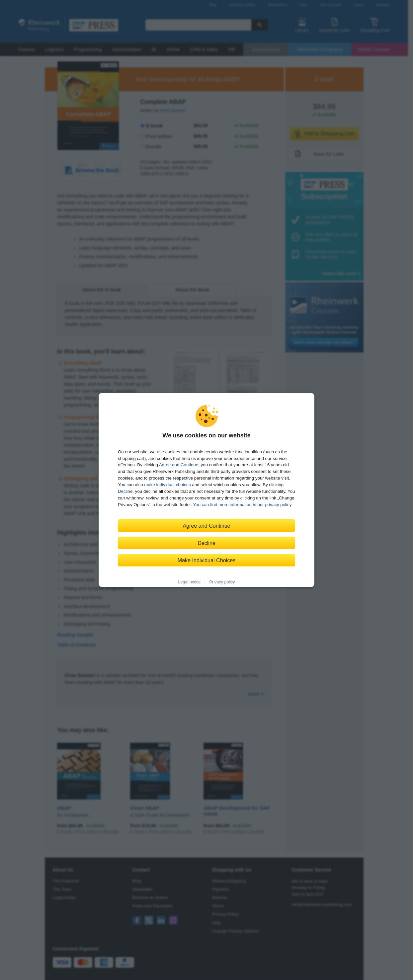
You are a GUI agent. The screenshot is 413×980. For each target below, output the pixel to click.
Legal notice (189, 582)
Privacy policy (222, 582)
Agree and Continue (179, 465)
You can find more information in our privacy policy (242, 505)
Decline (125, 491)
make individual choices (167, 485)
